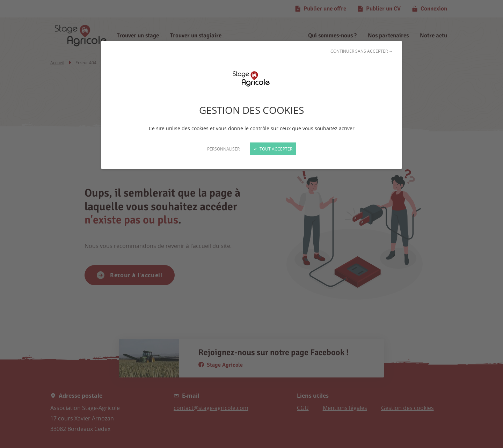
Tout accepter (273, 149)
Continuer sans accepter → (362, 51)
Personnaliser (223, 149)
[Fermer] (251, 224)
